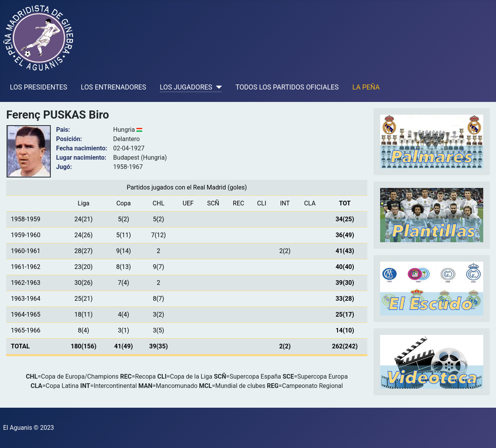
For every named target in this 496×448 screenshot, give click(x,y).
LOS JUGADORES (186, 87)
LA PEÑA (366, 87)
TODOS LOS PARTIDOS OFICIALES (287, 87)
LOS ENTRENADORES (114, 87)
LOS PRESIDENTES (39, 87)
